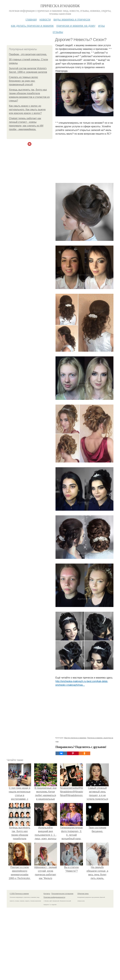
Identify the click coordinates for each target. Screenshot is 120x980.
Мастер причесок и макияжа (75, 738)
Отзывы (58, 32)
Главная (31, 19)
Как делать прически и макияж (32, 26)
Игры (102, 26)
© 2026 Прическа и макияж (19, 894)
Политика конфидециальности (54, 897)
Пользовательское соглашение (62, 894)
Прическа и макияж (60, 6)
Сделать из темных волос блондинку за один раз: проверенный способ (24, 81)
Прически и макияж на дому (76, 26)
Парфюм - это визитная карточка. (28, 54)
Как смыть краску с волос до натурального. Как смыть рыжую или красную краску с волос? (27, 110)
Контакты (47, 894)
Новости (45, 19)
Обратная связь (83, 894)
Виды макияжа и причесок (72, 19)
